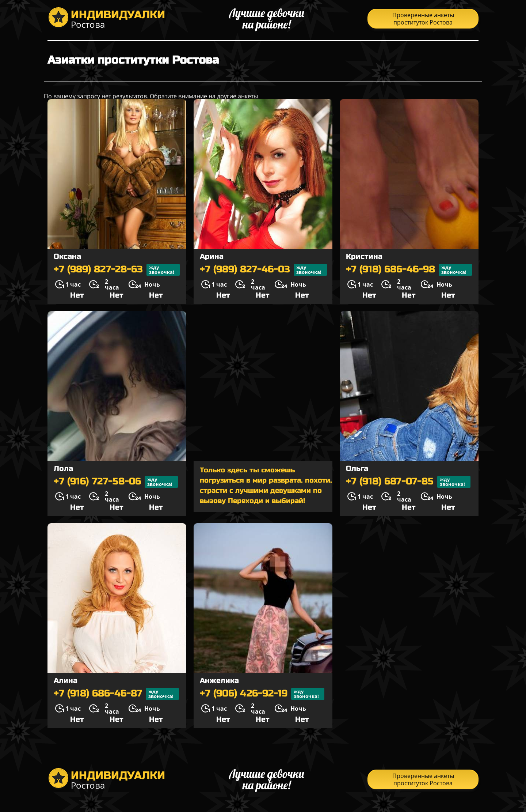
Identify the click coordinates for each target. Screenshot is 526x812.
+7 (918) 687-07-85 (408, 482)
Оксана (67, 256)
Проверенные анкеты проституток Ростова (423, 19)
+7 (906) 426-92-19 (262, 694)
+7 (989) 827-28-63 (117, 270)
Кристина (364, 256)
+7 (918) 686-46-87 (116, 694)
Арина (212, 256)
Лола (63, 469)
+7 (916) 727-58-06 (116, 482)
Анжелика (219, 681)
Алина (66, 681)
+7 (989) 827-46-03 (263, 270)
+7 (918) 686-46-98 (409, 270)
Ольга (357, 469)
